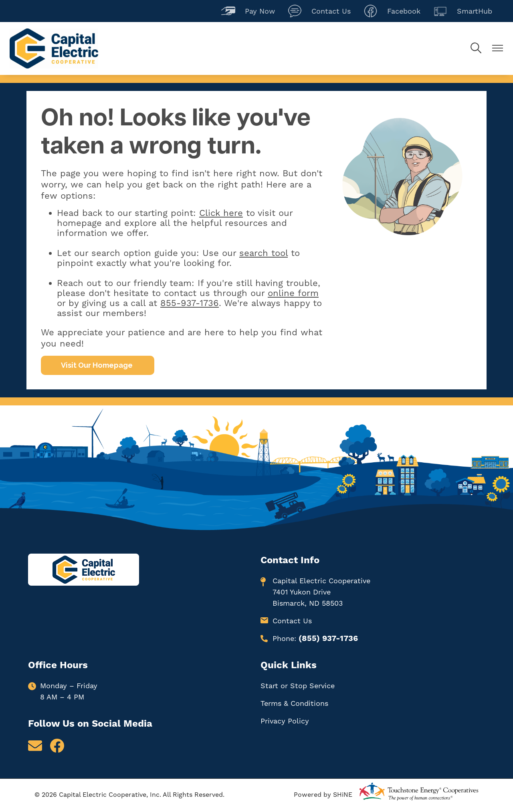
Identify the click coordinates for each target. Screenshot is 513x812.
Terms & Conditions (294, 703)
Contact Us (319, 11)
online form (293, 293)
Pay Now (248, 11)
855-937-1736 (190, 303)
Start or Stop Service (298, 686)
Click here (221, 213)
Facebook (392, 11)
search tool (264, 253)
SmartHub (463, 11)
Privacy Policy (285, 721)
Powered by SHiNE (323, 795)
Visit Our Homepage (98, 365)
